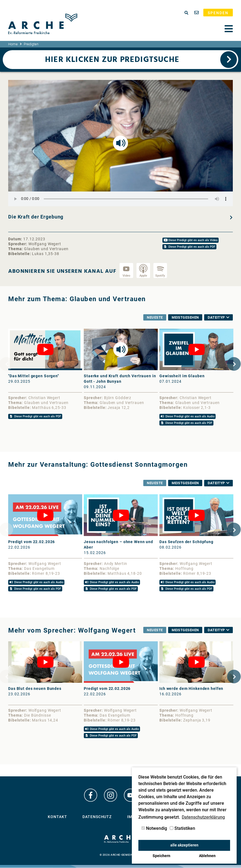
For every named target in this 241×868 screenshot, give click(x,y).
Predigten (31, 44)
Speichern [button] (161, 856)
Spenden (218, 13)
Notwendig (154, 828)
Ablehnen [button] (207, 856)
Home (13, 44)
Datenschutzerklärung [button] (203, 817)
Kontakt (57, 819)
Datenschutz (97, 819)
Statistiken (182, 828)
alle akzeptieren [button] (184, 845)
